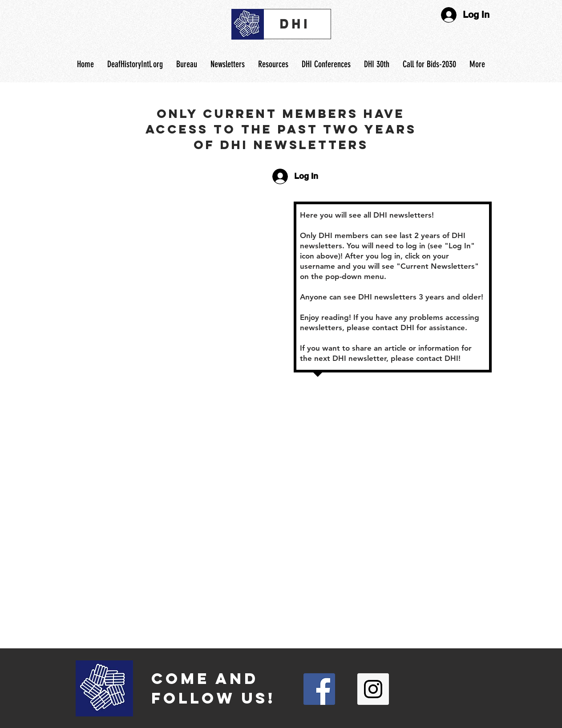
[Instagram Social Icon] (373, 689)
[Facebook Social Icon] (319, 689)
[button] (273, 64)
